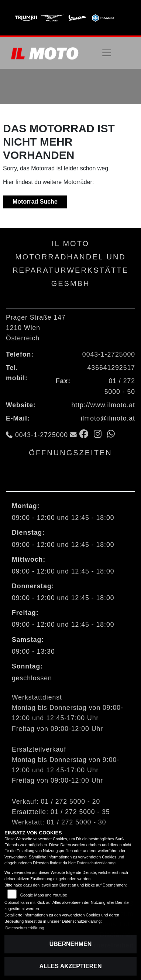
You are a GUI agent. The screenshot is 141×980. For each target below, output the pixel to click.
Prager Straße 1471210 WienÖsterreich (36, 328)
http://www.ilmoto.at (103, 405)
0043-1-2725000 (109, 354)
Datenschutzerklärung (96, 863)
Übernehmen (71, 944)
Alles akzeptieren (70, 966)
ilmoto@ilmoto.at (108, 418)
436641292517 (111, 368)
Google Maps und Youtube (44, 895)
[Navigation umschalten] (107, 53)
